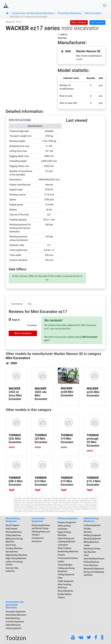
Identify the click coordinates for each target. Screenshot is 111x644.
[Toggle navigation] (105, 6)
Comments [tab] (17, 304)
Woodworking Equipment (13, 520)
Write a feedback (79, 22)
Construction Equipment (38, 520)
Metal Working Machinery (91, 520)
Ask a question (97, 22)
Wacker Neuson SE (88, 51)
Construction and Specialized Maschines (15, 605)
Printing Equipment (68, 518)
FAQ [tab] (29, 304)
